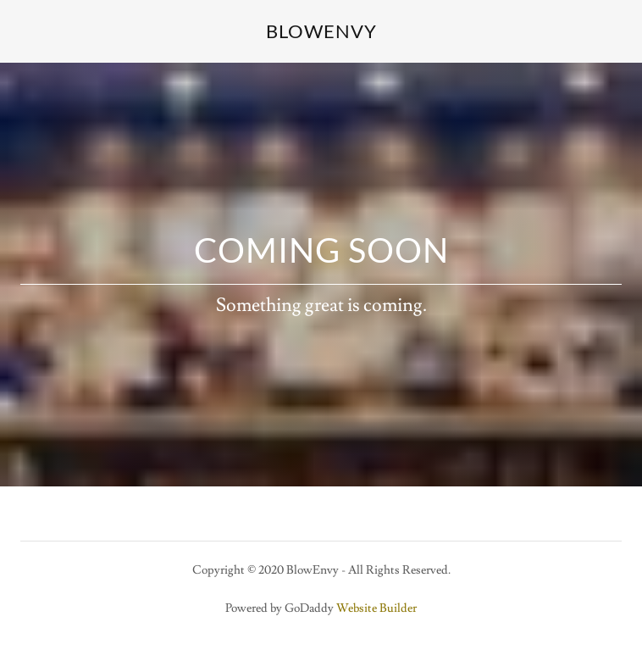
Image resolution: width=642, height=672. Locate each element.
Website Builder (376, 608)
